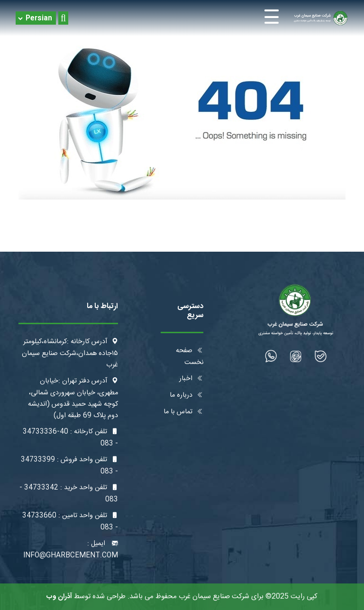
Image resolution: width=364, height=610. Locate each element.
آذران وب (59, 597)
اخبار (191, 379)
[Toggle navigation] (182, 18)
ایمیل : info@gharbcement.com (71, 550)
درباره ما (187, 395)
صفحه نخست (190, 357)
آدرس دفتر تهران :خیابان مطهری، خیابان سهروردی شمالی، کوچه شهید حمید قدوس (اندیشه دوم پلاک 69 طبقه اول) (73, 398)
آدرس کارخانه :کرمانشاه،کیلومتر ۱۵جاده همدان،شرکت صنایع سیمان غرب (70, 353)
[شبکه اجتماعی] (321, 356)
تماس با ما (183, 412)
